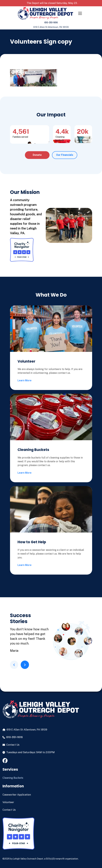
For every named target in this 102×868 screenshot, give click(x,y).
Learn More (25, 380)
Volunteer (8, 802)
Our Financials (65, 155)
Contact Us (9, 810)
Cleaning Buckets (13, 778)
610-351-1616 (51, 23)
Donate (37, 155)
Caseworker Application (17, 795)
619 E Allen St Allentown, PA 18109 (51, 27)
